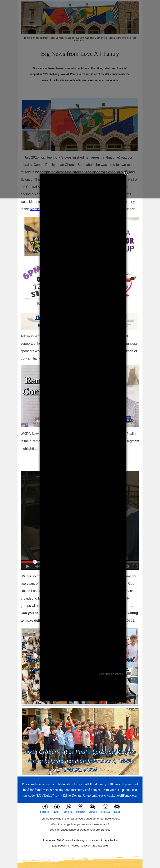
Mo (32, 209)
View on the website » (111, 674)
